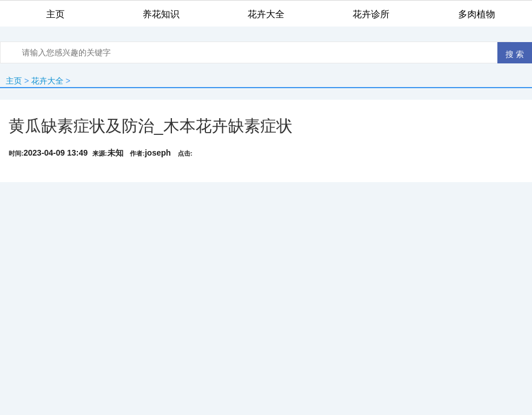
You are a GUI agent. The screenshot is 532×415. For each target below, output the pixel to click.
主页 (14, 81)
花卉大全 (47, 81)
